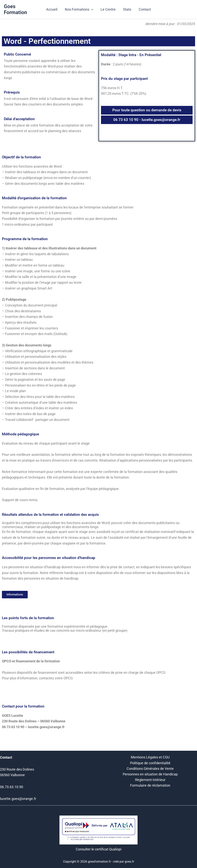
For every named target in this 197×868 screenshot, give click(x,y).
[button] (92, 9)
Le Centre (108, 9)
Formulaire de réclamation (150, 786)
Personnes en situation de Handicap (150, 775)
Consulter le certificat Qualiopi (99, 849)
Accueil (53, 9)
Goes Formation (15, 9)
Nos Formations (80, 9)
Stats (127, 9)
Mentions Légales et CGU (150, 757)
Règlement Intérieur (150, 780)
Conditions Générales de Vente (150, 769)
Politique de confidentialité (150, 763)
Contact (144, 9)
